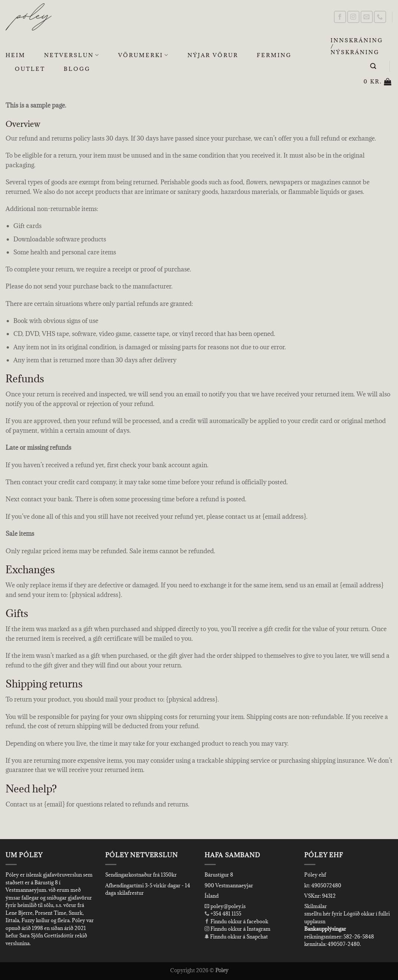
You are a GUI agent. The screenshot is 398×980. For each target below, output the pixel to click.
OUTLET (30, 69)
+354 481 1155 (225, 914)
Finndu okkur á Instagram (238, 929)
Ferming (274, 55)
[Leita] (374, 66)
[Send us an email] (367, 17)
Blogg (77, 69)
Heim (16, 55)
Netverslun (72, 55)
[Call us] (380, 17)
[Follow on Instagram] (353, 17)
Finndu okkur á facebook (236, 921)
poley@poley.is (225, 906)
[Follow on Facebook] (340, 17)
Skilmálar (316, 906)
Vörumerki (144, 55)
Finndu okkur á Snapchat (236, 937)
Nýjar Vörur (213, 55)
